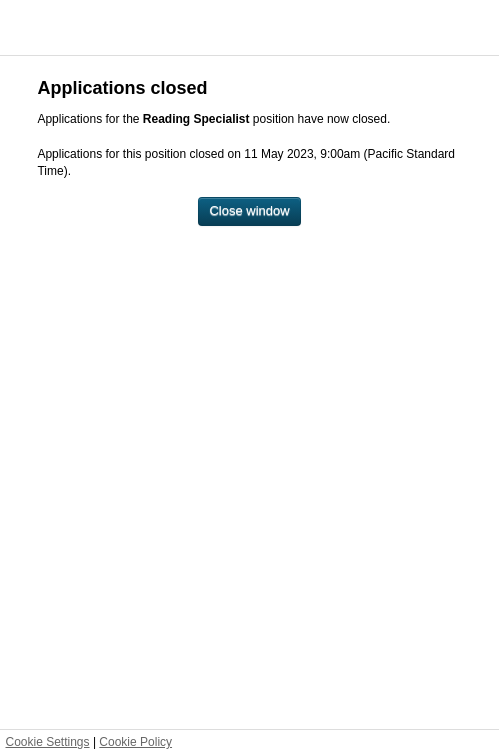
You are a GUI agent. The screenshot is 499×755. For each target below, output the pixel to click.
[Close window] (249, 211)
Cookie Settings (48, 742)
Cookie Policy (135, 742)
